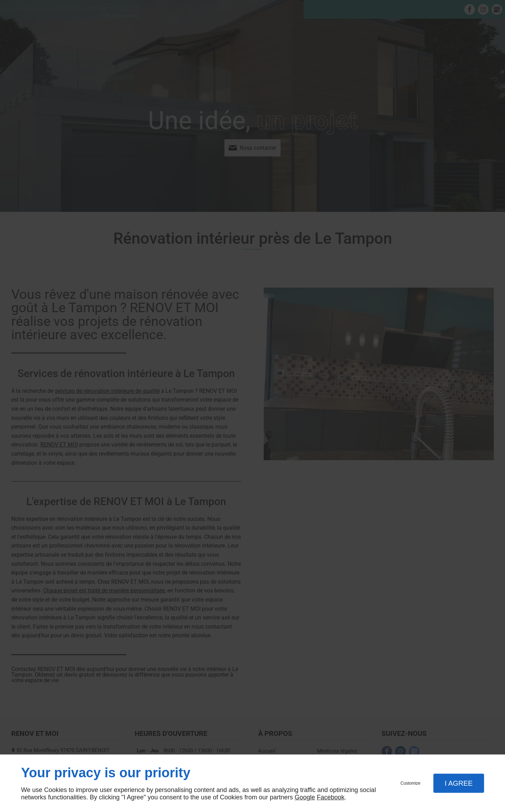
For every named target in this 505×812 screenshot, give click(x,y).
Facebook (331, 797)
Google (305, 797)
